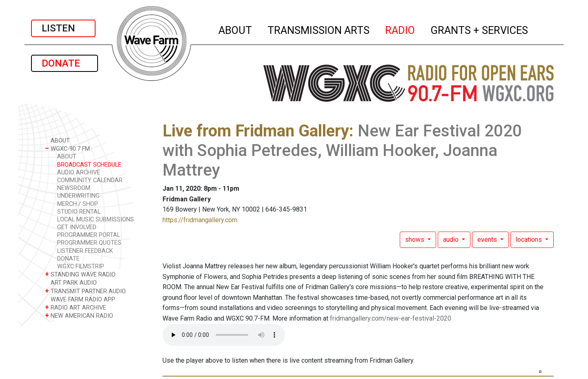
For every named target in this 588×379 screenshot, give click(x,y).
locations (530, 240)
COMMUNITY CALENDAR (90, 180)
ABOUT (236, 29)
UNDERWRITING (78, 196)
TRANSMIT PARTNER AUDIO (85, 291)
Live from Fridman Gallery (256, 131)
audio (452, 240)
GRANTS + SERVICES (480, 29)
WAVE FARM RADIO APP (80, 299)
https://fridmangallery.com (200, 220)
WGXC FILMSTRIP (81, 266)
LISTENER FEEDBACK (85, 251)
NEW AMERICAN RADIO (79, 315)
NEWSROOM (74, 188)
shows (415, 240)
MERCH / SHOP (78, 204)
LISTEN (63, 28)
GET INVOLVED (77, 227)
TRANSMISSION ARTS (319, 29)
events (488, 240)
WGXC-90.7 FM (67, 148)
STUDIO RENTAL (79, 212)
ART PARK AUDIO (71, 282)
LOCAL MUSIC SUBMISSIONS (96, 220)
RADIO (400, 29)
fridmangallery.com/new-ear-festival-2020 (391, 318)
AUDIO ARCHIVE (79, 173)
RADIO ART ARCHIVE (76, 307)
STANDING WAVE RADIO (80, 274)
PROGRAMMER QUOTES (89, 243)
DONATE (65, 63)
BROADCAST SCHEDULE (89, 165)
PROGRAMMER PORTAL (89, 235)
